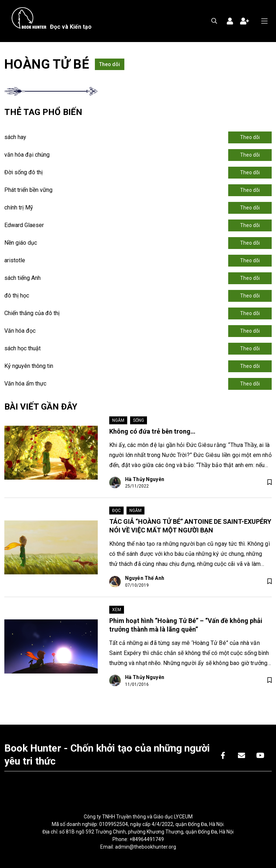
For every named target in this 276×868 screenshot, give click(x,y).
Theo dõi (110, 64)
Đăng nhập (230, 21)
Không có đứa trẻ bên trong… (152, 431)
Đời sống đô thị (24, 172)
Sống (139, 420)
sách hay (15, 137)
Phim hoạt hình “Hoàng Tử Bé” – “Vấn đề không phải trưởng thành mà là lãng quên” (186, 625)
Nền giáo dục (21, 243)
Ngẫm (118, 420)
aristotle (15, 260)
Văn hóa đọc (20, 331)
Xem (117, 610)
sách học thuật (22, 348)
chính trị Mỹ (19, 207)
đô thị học (17, 296)
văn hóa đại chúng (27, 155)
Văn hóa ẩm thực (25, 384)
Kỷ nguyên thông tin (29, 366)
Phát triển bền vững (28, 190)
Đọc (116, 511)
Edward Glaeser (24, 225)
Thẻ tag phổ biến (43, 112)
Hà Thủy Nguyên (145, 479)
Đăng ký (244, 21)
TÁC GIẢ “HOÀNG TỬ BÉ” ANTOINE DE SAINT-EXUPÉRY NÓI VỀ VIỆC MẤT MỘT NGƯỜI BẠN (190, 526)
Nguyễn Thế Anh (145, 578)
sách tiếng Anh (22, 278)
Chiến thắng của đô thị (32, 313)
